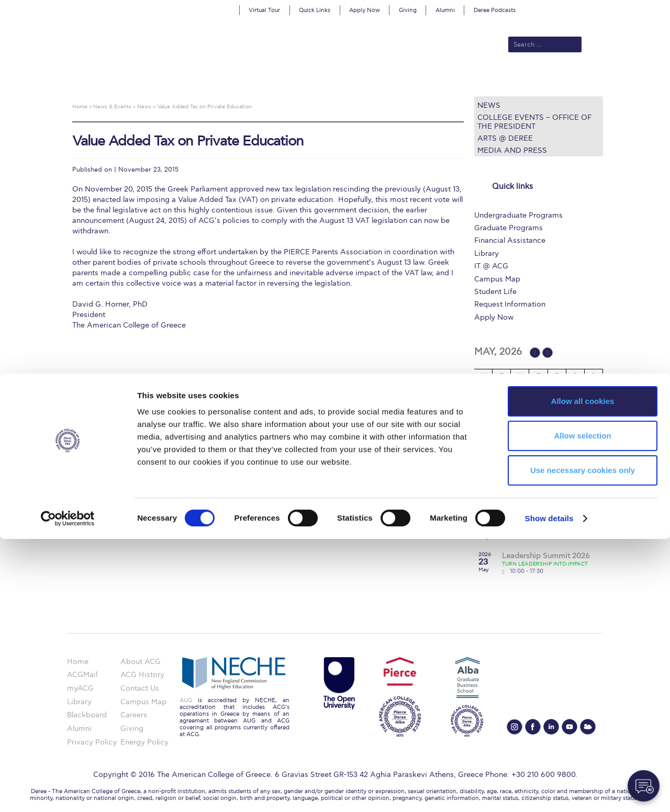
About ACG (191, 80)
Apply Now (365, 10)
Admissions (241, 80)
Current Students (489, 80)
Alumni (445, 10)
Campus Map (497, 279)
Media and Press (512, 150)
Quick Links (315, 10)
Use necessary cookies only (583, 743)
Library (487, 253)
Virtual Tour (264, 10)
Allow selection (582, 709)
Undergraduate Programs (518, 215)
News (489, 105)
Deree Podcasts (495, 10)
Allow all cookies (583, 674)
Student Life (495, 292)
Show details (549, 791)
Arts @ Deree (505, 138)
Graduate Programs (509, 228)
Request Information (510, 304)
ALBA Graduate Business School (382, 80)
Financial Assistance (510, 240)
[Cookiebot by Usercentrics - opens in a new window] (68, 792)
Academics (291, 80)
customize (626, 8)
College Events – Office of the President (534, 122)
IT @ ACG (491, 266)
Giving (408, 10)
